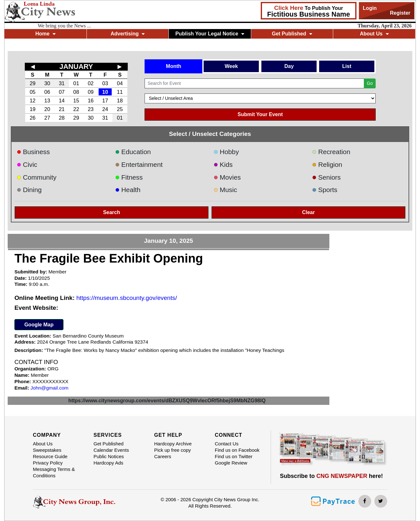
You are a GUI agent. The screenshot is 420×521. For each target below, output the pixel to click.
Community (37, 177)
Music (225, 190)
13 (47, 100)
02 (91, 83)
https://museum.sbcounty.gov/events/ (127, 298)
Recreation (331, 152)
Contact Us (227, 444)
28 (62, 118)
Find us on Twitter (234, 456)
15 (76, 100)
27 (47, 118)
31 (62, 83)
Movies (227, 177)
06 (47, 92)
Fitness (129, 177)
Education (133, 152)
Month (174, 66)
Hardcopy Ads (108, 463)
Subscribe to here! (331, 476)
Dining (29, 190)
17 (105, 100)
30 (47, 83)
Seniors (326, 177)
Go (370, 83)
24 (105, 109)
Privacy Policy (48, 463)
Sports (325, 190)
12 (33, 100)
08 (76, 92)
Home (45, 34)
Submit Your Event (260, 114)
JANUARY (76, 67)
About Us (374, 34)
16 (91, 100)
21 (62, 109)
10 (105, 92)
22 (76, 109)
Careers (163, 456)
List (347, 66)
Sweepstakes (47, 450)
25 (120, 109)
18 (120, 100)
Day (289, 66)
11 (120, 92)
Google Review (231, 463)
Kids (223, 164)
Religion (327, 164)
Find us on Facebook (237, 450)
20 (47, 109)
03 (105, 83)
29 (33, 83)
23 (91, 109)
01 (76, 83)
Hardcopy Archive (173, 444)
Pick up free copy (172, 450)
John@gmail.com (50, 388)
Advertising (127, 34)
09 (91, 92)
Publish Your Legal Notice (210, 34)
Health (128, 190)
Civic (27, 164)
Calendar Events (111, 450)
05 (33, 92)
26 (33, 118)
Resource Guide (50, 456)
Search (112, 212)
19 (33, 109)
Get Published (292, 34)
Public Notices (109, 456)
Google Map (39, 325)
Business (33, 152)
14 (62, 100)
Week (231, 66)
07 (62, 92)
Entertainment (139, 164)
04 (120, 83)
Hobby (226, 152)
